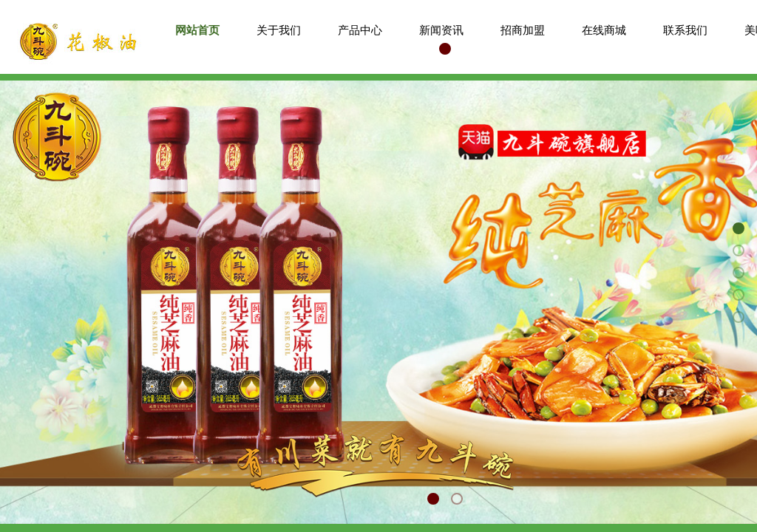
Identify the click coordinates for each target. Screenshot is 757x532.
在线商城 (604, 30)
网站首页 (197, 30)
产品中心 (360, 30)
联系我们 (685, 30)
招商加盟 (523, 30)
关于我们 (279, 30)
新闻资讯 (441, 30)
